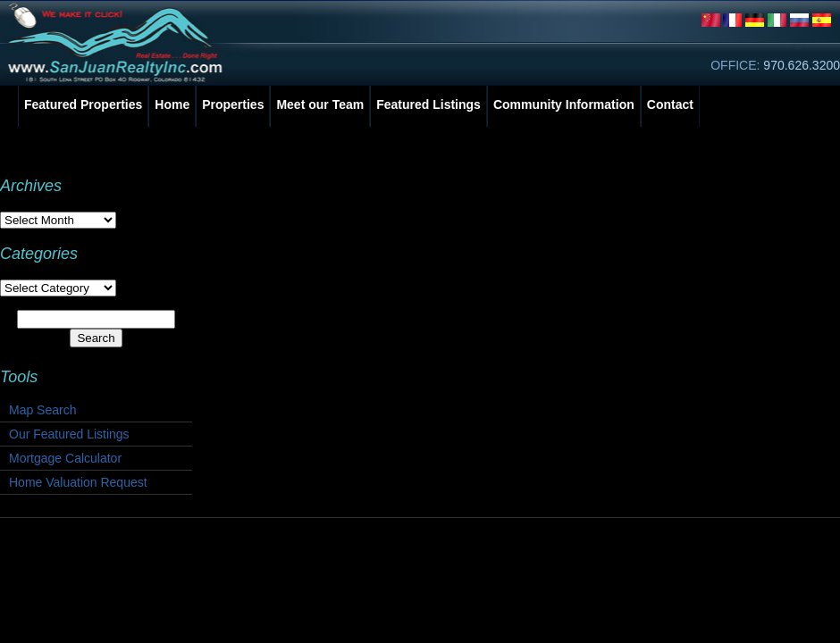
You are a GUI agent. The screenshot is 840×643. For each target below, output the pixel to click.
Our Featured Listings (69, 434)
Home (172, 104)
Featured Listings (428, 104)
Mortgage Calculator (65, 458)
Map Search (42, 410)
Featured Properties (83, 104)
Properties (233, 104)
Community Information (564, 104)
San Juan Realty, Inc (118, 42)
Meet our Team (320, 104)
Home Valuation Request (78, 482)
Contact (670, 104)
